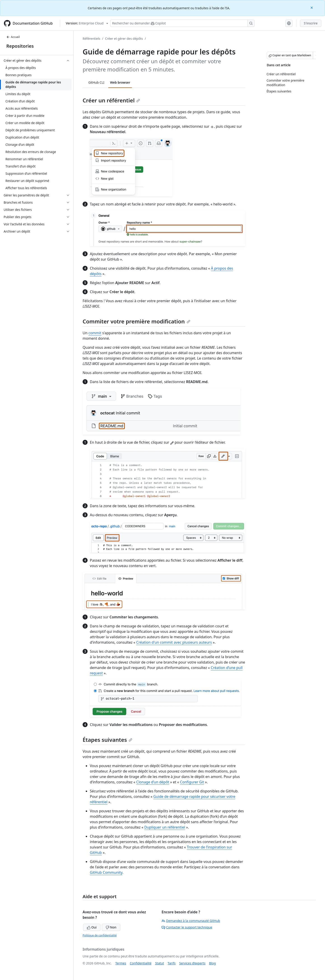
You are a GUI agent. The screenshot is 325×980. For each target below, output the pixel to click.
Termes (121, 963)
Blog (212, 963)
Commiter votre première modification (136, 321)
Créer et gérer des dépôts (124, 39)
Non (111, 927)
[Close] (312, 7)
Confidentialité (141, 963)
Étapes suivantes (107, 740)
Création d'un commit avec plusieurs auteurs (174, 642)
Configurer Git (192, 782)
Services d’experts (192, 963)
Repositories (20, 46)
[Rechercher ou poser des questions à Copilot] (182, 23)
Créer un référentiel (111, 100)
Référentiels (91, 39)
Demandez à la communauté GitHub (191, 921)
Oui (92, 927)
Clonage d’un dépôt (153, 782)
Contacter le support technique (187, 927)
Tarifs (172, 963)
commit (95, 333)
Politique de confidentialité (100, 935)
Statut (159, 963)
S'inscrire (311, 23)
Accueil (13, 37)
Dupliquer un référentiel (165, 827)
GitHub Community (106, 872)
